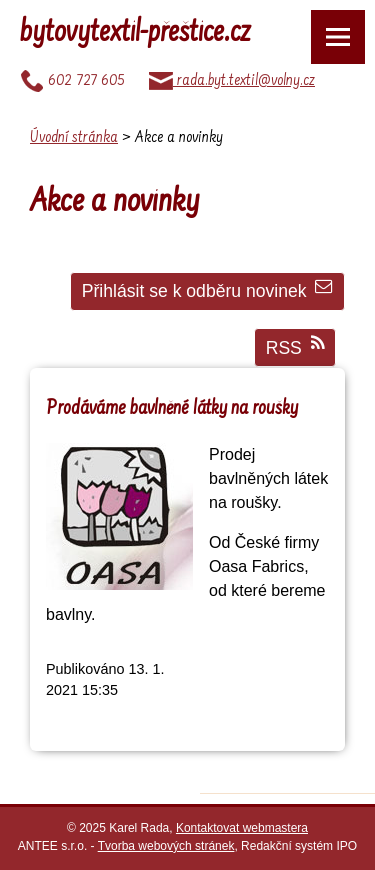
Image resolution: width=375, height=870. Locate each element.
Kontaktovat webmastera (242, 828)
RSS (295, 346)
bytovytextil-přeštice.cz (135, 34)
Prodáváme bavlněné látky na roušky (172, 409)
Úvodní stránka (74, 138)
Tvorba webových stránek (166, 846)
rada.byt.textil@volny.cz (232, 81)
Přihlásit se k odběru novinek (208, 289)
